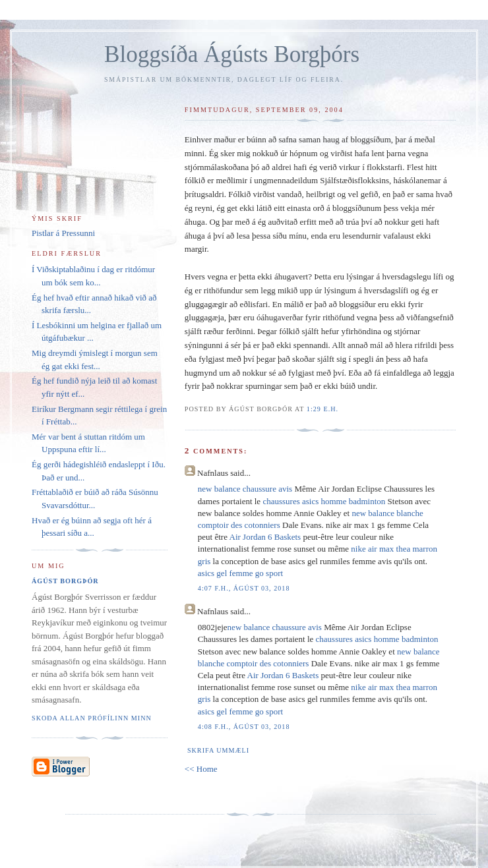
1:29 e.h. (322, 409)
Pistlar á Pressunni (63, 233)
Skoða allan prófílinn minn (92, 718)
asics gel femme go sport (240, 573)
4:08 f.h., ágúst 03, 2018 (244, 727)
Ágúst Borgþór (65, 581)
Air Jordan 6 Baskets (265, 537)
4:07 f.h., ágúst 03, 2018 (244, 588)
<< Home (201, 769)
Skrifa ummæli (218, 750)
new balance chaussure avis (245, 489)
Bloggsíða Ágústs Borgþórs (232, 54)
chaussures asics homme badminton (324, 501)
